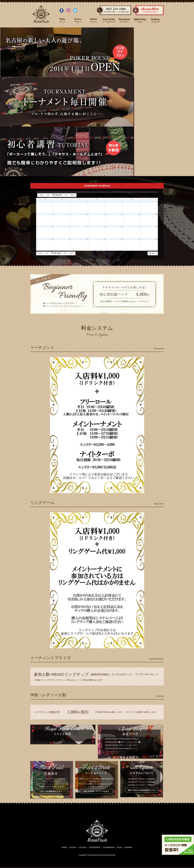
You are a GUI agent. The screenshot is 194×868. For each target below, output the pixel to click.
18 (104, 227)
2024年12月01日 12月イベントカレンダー (121, 745)
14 (156, 214)
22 (52, 239)
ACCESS (73, 847)
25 (104, 239)
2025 (41, 195)
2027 (73, 195)
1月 (48, 195)
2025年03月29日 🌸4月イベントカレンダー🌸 (123, 742)
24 (87, 239)
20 (139, 227)
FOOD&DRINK (109, 847)
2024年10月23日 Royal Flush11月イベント (122, 748)
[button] (153, 253)
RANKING (128, 847)
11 (104, 214)
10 (87, 214)
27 (139, 239)
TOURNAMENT (95, 847)
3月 (66, 195)
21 (156, 227)
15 (52, 227)
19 (122, 227)
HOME (64, 847)
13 (139, 214)
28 (156, 239)
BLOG (120, 847)
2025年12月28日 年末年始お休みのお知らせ (122, 739)
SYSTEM (82, 847)
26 (122, 239)
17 (87, 227)
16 (70, 227)
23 (70, 239)
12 (122, 214)
